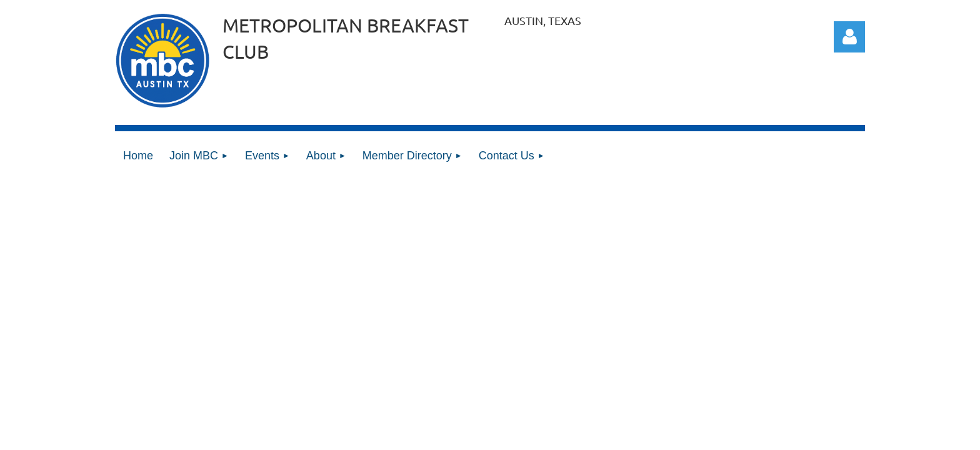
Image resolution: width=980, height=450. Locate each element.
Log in (849, 37)
